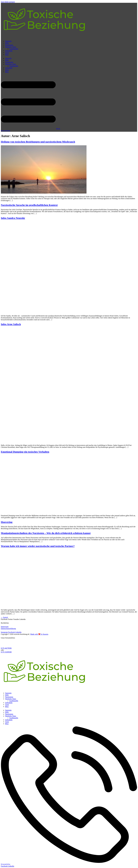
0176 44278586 (6, 648)
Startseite (8, 41)
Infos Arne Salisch (11, 324)
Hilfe (7, 43)
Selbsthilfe (9, 51)
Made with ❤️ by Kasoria (39, 634)
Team (7, 53)
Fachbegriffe (14, 49)
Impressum (5, 627)
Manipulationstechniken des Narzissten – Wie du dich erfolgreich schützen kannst (46, 533)
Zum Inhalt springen (8, 2)
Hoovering (7, 522)
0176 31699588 (6, 652)
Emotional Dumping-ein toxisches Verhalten (25, 452)
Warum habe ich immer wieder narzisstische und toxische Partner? (38, 546)
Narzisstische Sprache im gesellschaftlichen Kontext (29, 205)
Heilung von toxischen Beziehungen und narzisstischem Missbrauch (38, 142)
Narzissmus (9, 45)
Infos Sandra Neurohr (13, 218)
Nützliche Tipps (11, 47)
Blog (7, 55)
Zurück (4, 617)
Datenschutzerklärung (8, 629)
